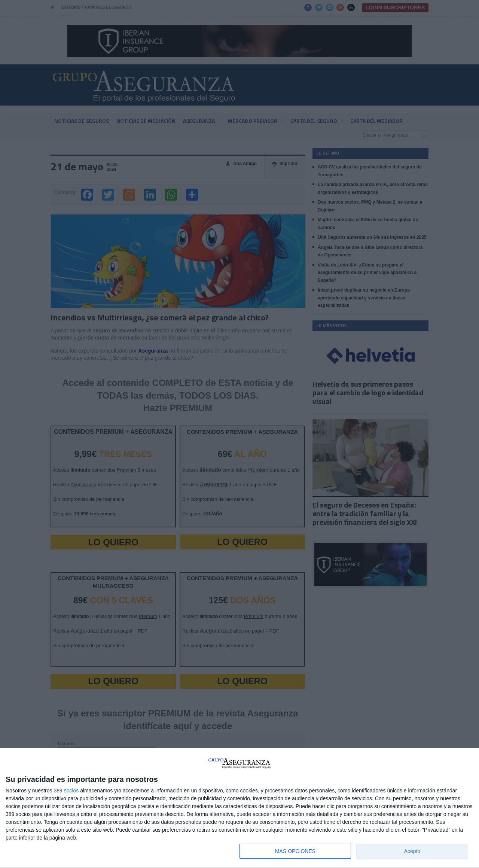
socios (71, 791)
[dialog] (239, 808)
